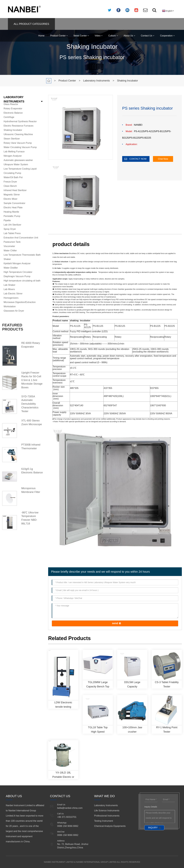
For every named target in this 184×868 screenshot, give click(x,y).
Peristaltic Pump (12, 216)
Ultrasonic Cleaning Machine (18, 134)
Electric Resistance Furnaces (18, 126)
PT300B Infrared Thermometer (31, 447)
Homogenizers (11, 298)
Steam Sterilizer (12, 139)
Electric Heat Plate (13, 207)
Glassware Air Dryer (14, 311)
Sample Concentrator (14, 203)
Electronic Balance (13, 113)
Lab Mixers (9, 289)
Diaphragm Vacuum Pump (17, 276)
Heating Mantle (11, 212)
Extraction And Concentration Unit (21, 238)
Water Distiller (11, 268)
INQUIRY (153, 828)
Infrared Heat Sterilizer (15, 190)
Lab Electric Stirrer (13, 294)
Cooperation (167, 36)
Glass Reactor (11, 104)
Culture (113, 36)
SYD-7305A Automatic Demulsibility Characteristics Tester (30, 404)
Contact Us (148, 36)
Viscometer (9, 246)
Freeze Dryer (10, 182)
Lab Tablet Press (12, 233)
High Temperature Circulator (18, 272)
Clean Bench (10, 186)
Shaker (7, 259)
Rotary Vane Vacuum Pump (18, 143)
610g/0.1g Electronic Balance (32, 471)
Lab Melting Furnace (14, 152)
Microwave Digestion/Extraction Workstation (20, 304)
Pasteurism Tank (12, 242)
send (115, 623)
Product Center (59, 36)
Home (41, 36)
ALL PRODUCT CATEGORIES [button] (31, 24)
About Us (129, 36)
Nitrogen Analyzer (13, 156)
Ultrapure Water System (16, 164)
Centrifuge (9, 117)
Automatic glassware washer (18, 160)
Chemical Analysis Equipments (110, 826)
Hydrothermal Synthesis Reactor (20, 121)
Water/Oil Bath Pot (13, 177)
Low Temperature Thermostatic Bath (22, 255)
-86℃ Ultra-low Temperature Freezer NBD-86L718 (30, 518)
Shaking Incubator (127, 81)
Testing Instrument (104, 821)
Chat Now (163, 159)
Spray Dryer (10, 229)
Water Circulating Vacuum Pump (20, 147)
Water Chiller (10, 251)
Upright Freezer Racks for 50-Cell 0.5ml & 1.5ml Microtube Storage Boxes (32, 380)
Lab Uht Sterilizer (12, 225)
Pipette (7, 220)
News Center (81, 36)
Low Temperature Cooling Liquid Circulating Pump (20, 171)
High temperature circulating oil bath (22, 281)
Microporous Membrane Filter (31, 490)
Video (99, 36)
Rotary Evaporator (13, 109)
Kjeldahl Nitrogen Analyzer (17, 263)
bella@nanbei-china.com (70, 808)
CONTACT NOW (138, 159)
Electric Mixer (10, 199)
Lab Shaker (9, 285)
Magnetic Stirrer (12, 195)
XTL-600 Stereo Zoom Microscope (32, 422)
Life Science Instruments (107, 811)
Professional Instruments (107, 816)
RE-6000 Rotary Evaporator (31, 345)
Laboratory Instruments (97, 81)
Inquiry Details (151, 807)
